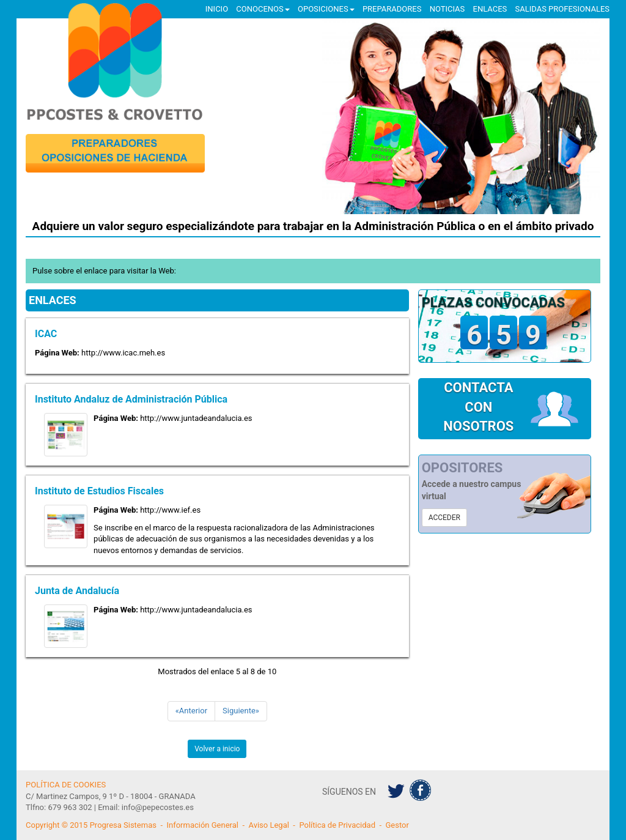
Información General (202, 825)
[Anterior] (191, 711)
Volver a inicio (217, 749)
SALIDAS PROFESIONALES (562, 9)
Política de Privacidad (337, 825)
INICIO (217, 9)
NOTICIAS (447, 9)
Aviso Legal (268, 825)
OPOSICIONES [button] (326, 9)
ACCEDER (444, 518)
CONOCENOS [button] (263, 9)
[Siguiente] (241, 711)
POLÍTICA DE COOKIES (66, 785)
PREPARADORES (392, 9)
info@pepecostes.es (158, 807)
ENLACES (490, 9)
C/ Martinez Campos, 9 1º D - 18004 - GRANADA (111, 796)
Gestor (397, 825)
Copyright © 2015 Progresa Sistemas (91, 825)
